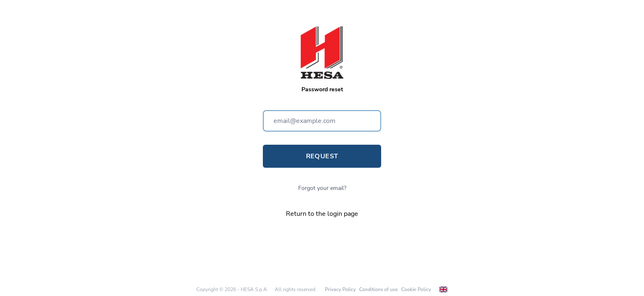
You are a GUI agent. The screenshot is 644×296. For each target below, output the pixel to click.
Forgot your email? (322, 188)
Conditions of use (378, 289)
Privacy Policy (340, 289)
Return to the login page (322, 214)
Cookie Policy (416, 289)
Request (322, 156)
